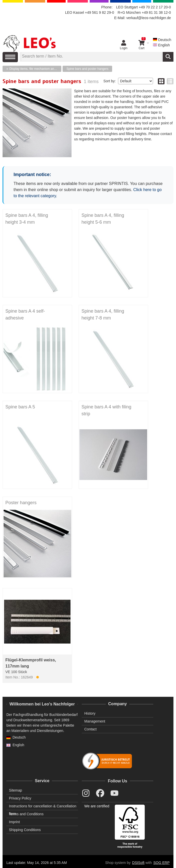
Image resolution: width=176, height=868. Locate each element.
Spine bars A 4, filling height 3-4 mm (27, 219)
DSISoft (138, 863)
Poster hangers (21, 503)
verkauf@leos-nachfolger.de (149, 18)
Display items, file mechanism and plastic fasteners (35, 69)
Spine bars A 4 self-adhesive (25, 315)
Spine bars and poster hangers (87, 69)
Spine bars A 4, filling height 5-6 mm (103, 219)
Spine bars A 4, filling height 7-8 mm (103, 315)
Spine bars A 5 (20, 407)
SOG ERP (161, 863)
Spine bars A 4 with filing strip (106, 410)
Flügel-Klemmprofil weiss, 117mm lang (31, 663)
